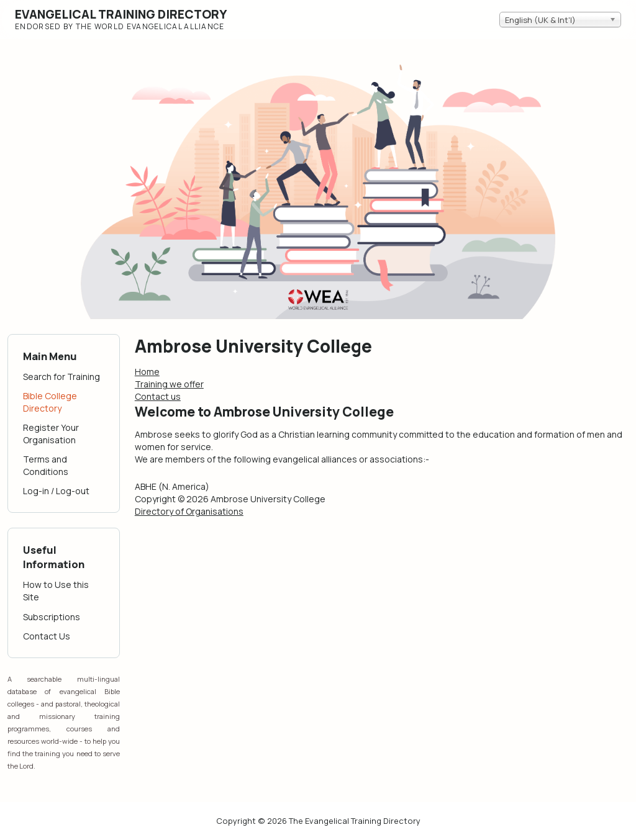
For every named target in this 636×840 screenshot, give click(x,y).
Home (147, 372)
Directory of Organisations (189, 511)
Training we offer (169, 384)
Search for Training (61, 377)
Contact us (158, 396)
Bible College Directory (50, 402)
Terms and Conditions (46, 465)
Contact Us (47, 636)
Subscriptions (52, 617)
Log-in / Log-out (56, 491)
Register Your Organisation (51, 434)
